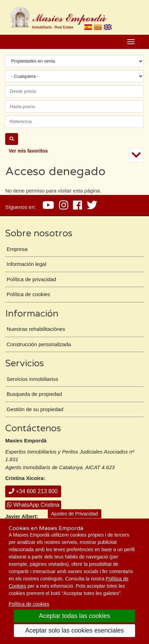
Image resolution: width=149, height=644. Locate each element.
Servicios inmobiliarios (32, 379)
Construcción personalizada (39, 344)
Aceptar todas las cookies (74, 616)
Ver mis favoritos (28, 151)
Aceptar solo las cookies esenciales (74, 630)
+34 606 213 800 (33, 491)
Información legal (26, 264)
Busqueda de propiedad (34, 394)
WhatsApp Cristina (33, 505)
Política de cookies (29, 604)
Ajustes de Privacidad (74, 514)
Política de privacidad (31, 279)
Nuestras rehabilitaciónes (36, 329)
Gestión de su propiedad (35, 409)
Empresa (17, 249)
